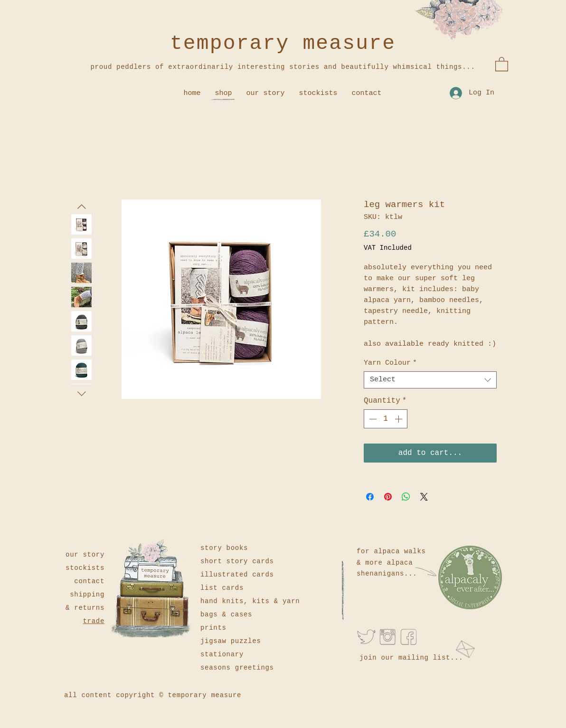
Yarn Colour (390, 363)
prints (213, 628)
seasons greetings (237, 668)
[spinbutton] (386, 419)
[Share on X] (424, 497)
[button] (502, 64)
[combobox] (430, 380)
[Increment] (399, 419)
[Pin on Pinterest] (388, 497)
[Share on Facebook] (370, 497)
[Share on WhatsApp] (406, 497)
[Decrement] (372, 419)
